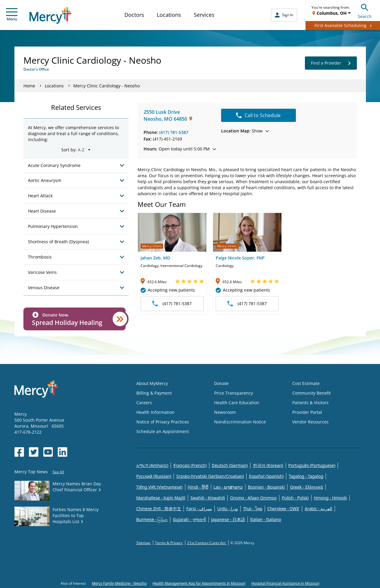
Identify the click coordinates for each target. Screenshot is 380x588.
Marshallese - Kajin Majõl (161, 498)
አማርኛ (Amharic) (152, 465)
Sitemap (144, 543)
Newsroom (225, 412)
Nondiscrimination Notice (240, 422)
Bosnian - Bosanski (266, 487)
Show (245, 131)
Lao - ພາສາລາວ (228, 487)
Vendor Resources (310, 422)
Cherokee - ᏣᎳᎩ (283, 509)
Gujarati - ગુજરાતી (189, 519)
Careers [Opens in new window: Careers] (144, 403)
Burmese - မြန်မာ (152, 519)
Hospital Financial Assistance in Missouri (285, 583)
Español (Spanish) (266, 476)
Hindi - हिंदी (198, 487)
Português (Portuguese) (312, 465)
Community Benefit (312, 393)
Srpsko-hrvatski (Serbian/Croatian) (210, 476)
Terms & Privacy (169, 543)
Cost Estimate (306, 383)
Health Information (155, 412)
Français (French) (190, 465)
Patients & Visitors (310, 403)
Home (29, 86)
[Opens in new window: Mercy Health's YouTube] (48, 452)
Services (204, 15)
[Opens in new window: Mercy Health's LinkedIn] (62, 452)
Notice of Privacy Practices (163, 422)
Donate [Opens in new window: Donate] (221, 383)
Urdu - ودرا (228, 509)
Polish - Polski (295, 498)
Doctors (134, 15)
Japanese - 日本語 (228, 519)
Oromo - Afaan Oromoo (253, 498)
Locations (169, 15)
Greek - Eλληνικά (306, 487)
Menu (12, 15)
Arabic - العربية (318, 509)
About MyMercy (152, 383)
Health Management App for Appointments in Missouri (199, 583)
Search (365, 10)
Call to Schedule (258, 115)
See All (58, 472)
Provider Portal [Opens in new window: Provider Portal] (307, 412)
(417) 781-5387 (174, 132)
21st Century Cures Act (207, 543)
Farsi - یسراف (199, 509)
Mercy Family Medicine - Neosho (119, 583)
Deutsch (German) (230, 465)
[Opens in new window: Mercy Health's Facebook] (19, 452)
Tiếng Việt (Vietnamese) (160, 487)
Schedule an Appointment (163, 431)
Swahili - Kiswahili (208, 498)
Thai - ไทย (253, 509)
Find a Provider (331, 63)
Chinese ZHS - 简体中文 (159, 509)
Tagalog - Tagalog (306, 476)
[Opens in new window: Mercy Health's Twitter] (34, 452)
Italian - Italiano (266, 519)
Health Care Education (237, 403)
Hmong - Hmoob (330, 498)
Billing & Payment (154, 393)
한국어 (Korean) (268, 465)
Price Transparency (234, 393)
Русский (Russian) (154, 476)
